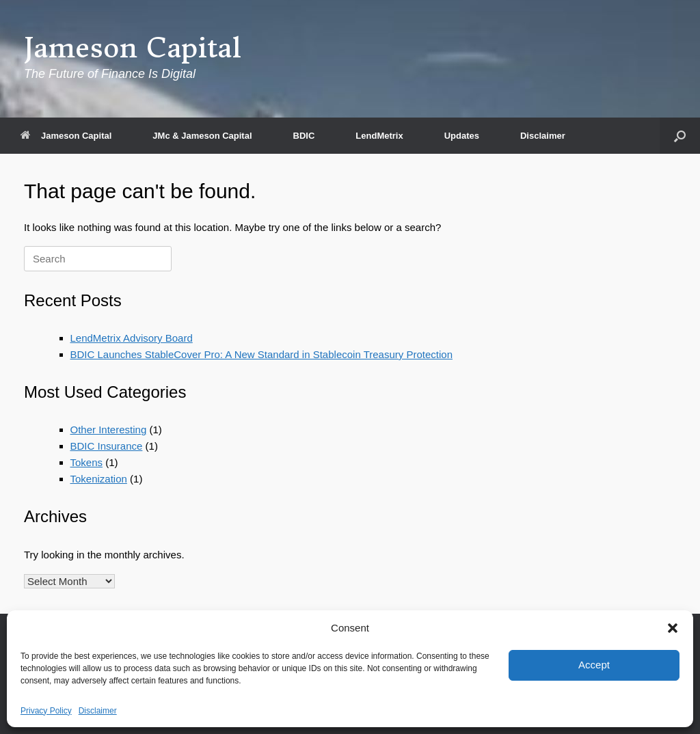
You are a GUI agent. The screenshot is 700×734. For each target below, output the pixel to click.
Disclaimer (98, 711)
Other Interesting (109, 430)
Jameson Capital (66, 136)
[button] (673, 628)
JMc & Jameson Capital (202, 136)
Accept (594, 665)
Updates (462, 136)
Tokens (87, 462)
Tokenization (99, 479)
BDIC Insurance (107, 446)
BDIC (304, 136)
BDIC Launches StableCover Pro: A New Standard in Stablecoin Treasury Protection (261, 354)
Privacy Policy (46, 711)
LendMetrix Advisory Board (132, 338)
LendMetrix (379, 136)
